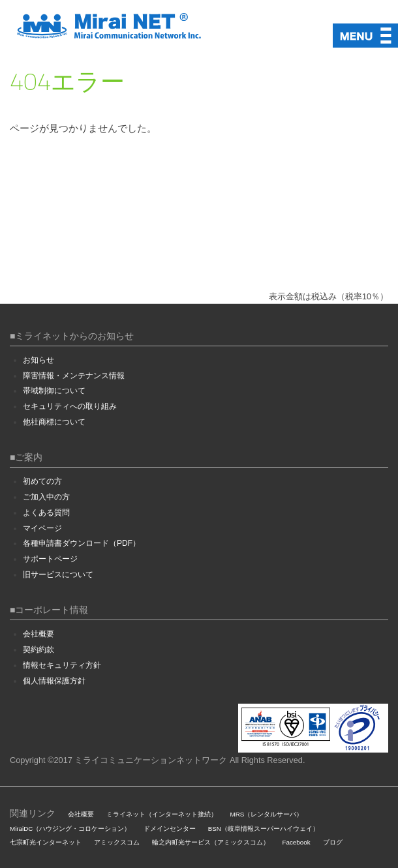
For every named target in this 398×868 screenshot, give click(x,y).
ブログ (333, 842)
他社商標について (54, 422)
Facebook (297, 842)
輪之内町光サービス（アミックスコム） (211, 842)
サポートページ (50, 559)
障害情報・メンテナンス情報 (74, 376)
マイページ (42, 528)
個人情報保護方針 (54, 681)
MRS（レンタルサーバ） (267, 814)
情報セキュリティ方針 (62, 665)
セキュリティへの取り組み (70, 406)
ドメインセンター (170, 829)
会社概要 (38, 634)
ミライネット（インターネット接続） (162, 814)
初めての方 (42, 481)
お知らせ (38, 360)
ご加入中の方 (46, 497)
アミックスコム (117, 842)
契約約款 (38, 650)
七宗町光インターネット (46, 842)
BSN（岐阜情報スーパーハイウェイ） (264, 829)
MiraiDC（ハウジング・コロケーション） (70, 829)
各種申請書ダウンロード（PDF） (82, 543)
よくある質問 (46, 513)
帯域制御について (54, 391)
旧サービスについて (58, 575)
